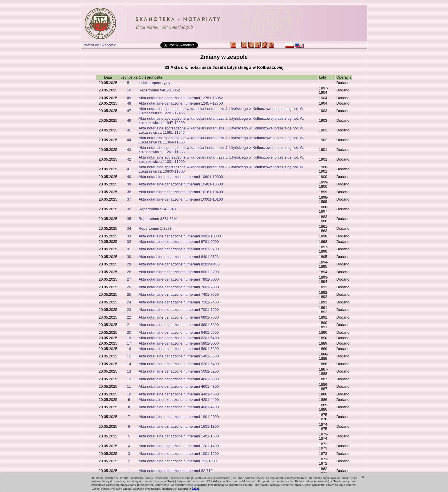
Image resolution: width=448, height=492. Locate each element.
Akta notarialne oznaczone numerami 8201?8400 (179, 264)
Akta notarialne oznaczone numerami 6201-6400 (179, 338)
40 (129, 177)
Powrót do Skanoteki (100, 45)
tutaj (195, 488)
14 (129, 364)
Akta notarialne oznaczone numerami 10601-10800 (181, 177)
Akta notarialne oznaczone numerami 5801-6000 (179, 343)
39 (129, 184)
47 (129, 111)
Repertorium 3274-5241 (158, 219)
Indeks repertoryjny (154, 83)
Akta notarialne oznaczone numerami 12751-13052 (181, 98)
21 (129, 325)
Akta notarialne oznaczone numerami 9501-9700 (179, 249)
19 (129, 338)
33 (129, 236)
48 (129, 103)
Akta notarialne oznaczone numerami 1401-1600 (179, 436)
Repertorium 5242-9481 (158, 209)
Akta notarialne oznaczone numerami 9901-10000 (180, 236)
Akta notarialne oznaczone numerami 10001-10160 (181, 199)
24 (129, 302)
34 (129, 228)
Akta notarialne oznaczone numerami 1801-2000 (179, 417)
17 (129, 343)
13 (129, 371)
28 (129, 272)
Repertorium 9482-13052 (159, 90)
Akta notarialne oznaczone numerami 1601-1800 (179, 426)
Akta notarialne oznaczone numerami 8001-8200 (179, 272)
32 (129, 242)
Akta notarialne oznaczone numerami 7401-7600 (179, 294)
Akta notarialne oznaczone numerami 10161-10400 (181, 192)
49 (129, 98)
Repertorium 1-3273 (155, 228)
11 (129, 386)
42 (129, 159)
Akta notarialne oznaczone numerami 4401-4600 (179, 394)
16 (129, 349)
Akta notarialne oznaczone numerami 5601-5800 (179, 349)
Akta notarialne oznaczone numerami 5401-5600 (179, 356)
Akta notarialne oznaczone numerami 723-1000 (178, 461)
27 (129, 279)
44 (129, 140)
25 (129, 294)
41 (129, 169)
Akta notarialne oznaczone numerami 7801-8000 (179, 279)
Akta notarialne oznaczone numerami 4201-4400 (179, 400)
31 (129, 249)
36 (129, 209)
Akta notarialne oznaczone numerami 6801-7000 (179, 317)
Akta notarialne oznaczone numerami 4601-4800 (179, 386)
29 (129, 264)
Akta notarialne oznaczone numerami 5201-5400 (179, 364)
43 (129, 150)
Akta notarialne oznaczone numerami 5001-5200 (179, 371)
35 (129, 219)
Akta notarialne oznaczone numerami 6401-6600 (179, 332)
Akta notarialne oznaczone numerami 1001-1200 (179, 454)
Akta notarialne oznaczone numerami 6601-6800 (179, 325)
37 (129, 199)
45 (129, 130)
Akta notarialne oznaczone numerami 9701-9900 (179, 242)
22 (129, 317)
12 (129, 379)
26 (129, 287)
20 (129, 332)
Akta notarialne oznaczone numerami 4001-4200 (179, 407)
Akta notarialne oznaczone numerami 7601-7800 (179, 287)
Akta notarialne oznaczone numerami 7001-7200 (179, 310)
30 (129, 257)
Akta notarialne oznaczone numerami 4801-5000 (179, 379)
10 (129, 394)
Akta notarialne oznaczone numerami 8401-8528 (179, 257)
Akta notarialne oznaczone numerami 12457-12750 (181, 103)
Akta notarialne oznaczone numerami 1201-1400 (179, 446)
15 (129, 356)
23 (129, 310)
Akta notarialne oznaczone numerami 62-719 (176, 471)
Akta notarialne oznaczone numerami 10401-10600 (181, 184)
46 (129, 120)
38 (129, 192)
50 (129, 90)
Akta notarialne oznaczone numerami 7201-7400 (179, 302)
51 (129, 83)
